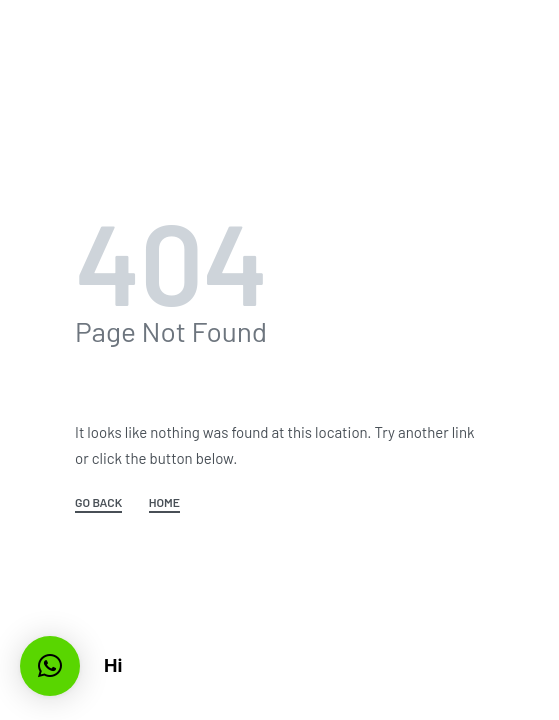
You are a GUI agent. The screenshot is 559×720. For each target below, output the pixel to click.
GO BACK (98, 502)
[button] (50, 666)
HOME (164, 502)
